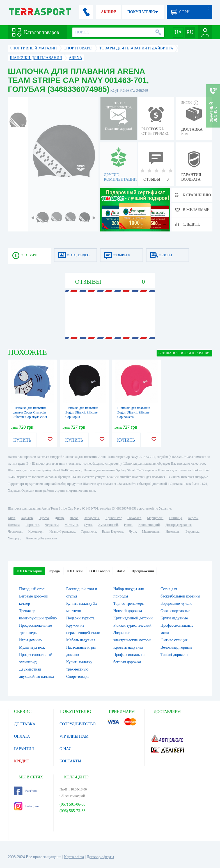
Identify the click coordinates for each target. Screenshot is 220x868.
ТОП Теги (74, 571)
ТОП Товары (99, 571)
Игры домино (30, 640)
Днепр (59, 518)
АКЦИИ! (109, 12)
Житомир (71, 525)
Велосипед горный (176, 647)
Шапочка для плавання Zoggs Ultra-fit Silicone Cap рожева (134, 412)
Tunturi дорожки (174, 655)
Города (54, 571)
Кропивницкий (149, 525)
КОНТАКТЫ (70, 761)
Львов (74, 518)
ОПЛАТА (22, 736)
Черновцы (15, 531)
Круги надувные (174, 618)
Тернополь (88, 531)
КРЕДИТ (22, 761)
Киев (11, 518)
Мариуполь (155, 518)
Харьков (27, 518)
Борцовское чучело (177, 604)
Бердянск (192, 531)
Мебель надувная (81, 640)
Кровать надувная (128, 647)
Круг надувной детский (133, 618)
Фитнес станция (174, 640)
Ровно (128, 525)
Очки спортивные (175, 611)
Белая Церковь (112, 531)
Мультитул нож (32, 647)
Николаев (134, 518)
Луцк (132, 531)
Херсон (193, 518)
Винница (176, 518)
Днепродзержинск (179, 525)
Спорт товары (78, 677)
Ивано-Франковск (62, 531)
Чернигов (32, 525)
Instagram (26, 806)
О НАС (65, 749)
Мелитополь (151, 531)
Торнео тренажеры (129, 604)
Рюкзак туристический (132, 625)
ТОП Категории (29, 571)
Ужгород (14, 538)
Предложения (143, 571)
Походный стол (32, 589)
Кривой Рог (114, 518)
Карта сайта (74, 857)
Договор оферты (100, 857)
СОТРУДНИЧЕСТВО (78, 724)
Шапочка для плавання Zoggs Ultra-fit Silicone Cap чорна (82, 412)
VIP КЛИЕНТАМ (74, 736)
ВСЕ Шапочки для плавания (184, 353)
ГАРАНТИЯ (24, 749)
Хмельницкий (108, 525)
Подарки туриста (80, 618)
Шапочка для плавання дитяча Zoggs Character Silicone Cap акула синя (30, 412)
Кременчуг (36, 531)
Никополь (173, 531)
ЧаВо (121, 571)
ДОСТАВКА (25, 724)
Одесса (44, 518)
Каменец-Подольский (42, 538)
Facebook (26, 791)
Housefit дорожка (128, 611)
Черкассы (52, 525)
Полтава (14, 525)
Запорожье (92, 518)
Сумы (88, 525)
